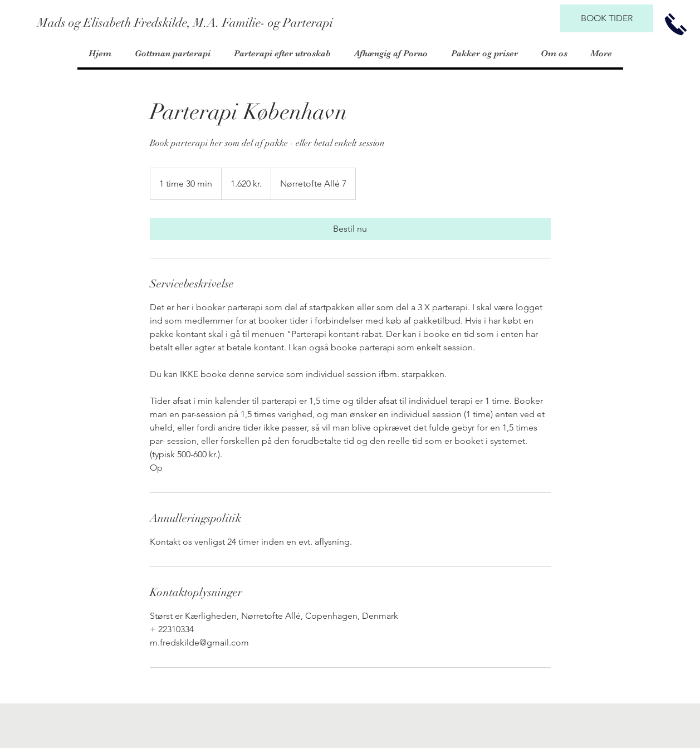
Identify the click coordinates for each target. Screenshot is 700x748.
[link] (350, 229)
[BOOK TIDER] (607, 18)
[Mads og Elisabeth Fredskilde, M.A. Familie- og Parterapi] (185, 23)
